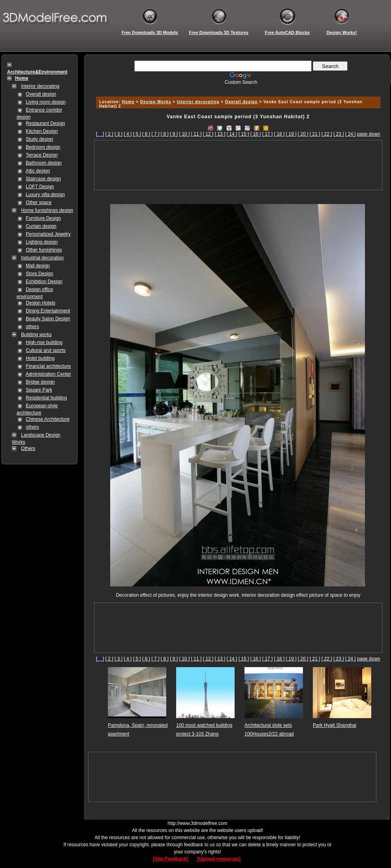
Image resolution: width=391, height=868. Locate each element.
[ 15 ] (244, 134)
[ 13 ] (220, 134)
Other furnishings (44, 250)
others (32, 327)
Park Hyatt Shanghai (335, 725)
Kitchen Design (42, 131)
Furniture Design (43, 218)
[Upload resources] (220, 859)
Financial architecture (48, 366)
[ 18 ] (279, 134)
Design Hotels (40, 303)
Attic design (38, 171)
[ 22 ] (327, 134)
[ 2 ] (109, 134)
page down (369, 134)
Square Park (39, 390)
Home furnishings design (47, 210)
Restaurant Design (45, 123)
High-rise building (44, 342)
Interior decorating (40, 86)
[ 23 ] (339, 134)
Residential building (46, 398)
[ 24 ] (351, 134)
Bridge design (40, 382)
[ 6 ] (146, 134)
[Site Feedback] (171, 859)
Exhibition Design (44, 282)
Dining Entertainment (48, 311)
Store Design (39, 274)
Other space (39, 202)
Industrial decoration (42, 258)
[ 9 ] (174, 134)
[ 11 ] (196, 134)
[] (100, 134)
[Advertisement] (238, 165)
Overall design (41, 94)
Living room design (46, 102)
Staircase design (43, 179)
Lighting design (42, 242)
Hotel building (40, 358)
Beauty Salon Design (48, 319)
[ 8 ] (165, 134)
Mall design (38, 266)
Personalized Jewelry (48, 234)
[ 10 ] (185, 134)
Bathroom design (44, 163)
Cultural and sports (46, 350)
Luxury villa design (45, 195)
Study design (39, 139)
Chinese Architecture (48, 419)
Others (28, 448)
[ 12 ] (208, 134)
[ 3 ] (118, 134)
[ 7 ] (155, 134)
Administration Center (48, 374)
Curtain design (41, 226)
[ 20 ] (303, 134)
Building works (36, 335)
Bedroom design (43, 147)
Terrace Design (42, 155)
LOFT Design (40, 187)
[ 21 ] (315, 134)
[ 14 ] (232, 134)
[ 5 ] (137, 134)
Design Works (156, 102)
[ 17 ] (268, 134)
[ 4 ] (128, 134)
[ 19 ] (291, 134)
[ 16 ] (256, 134)
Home (128, 102)
